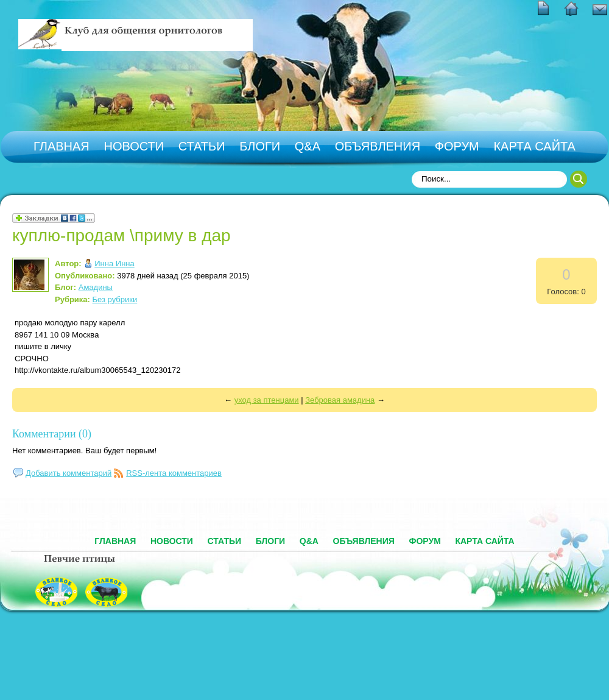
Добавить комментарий (69, 473)
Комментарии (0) (52, 434)
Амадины (96, 287)
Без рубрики (115, 299)
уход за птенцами (267, 400)
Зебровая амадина (340, 400)
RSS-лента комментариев (174, 473)
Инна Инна (114, 263)
